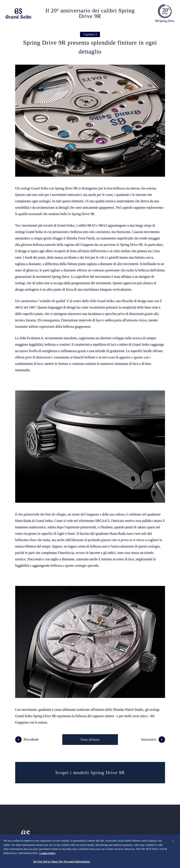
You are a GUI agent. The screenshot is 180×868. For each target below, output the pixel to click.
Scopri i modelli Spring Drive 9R (90, 773)
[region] (90, 851)
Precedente (27, 740)
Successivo (153, 740)
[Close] (173, 841)
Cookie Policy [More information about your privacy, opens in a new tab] (48, 853)
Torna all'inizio (90, 740)
